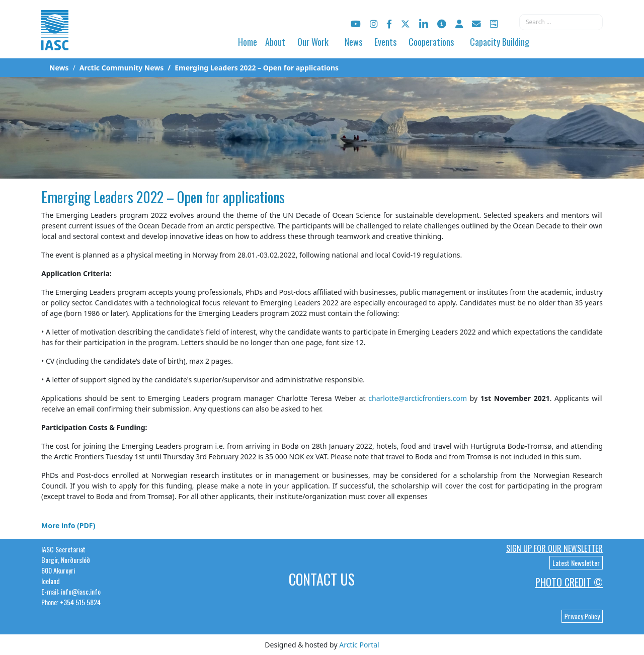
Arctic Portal (359, 645)
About (275, 42)
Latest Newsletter (576, 563)
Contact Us (322, 579)
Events (385, 42)
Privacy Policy (582, 616)
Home (248, 42)
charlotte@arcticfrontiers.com (418, 398)
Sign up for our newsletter (554, 548)
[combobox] (561, 22)
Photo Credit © (569, 582)
